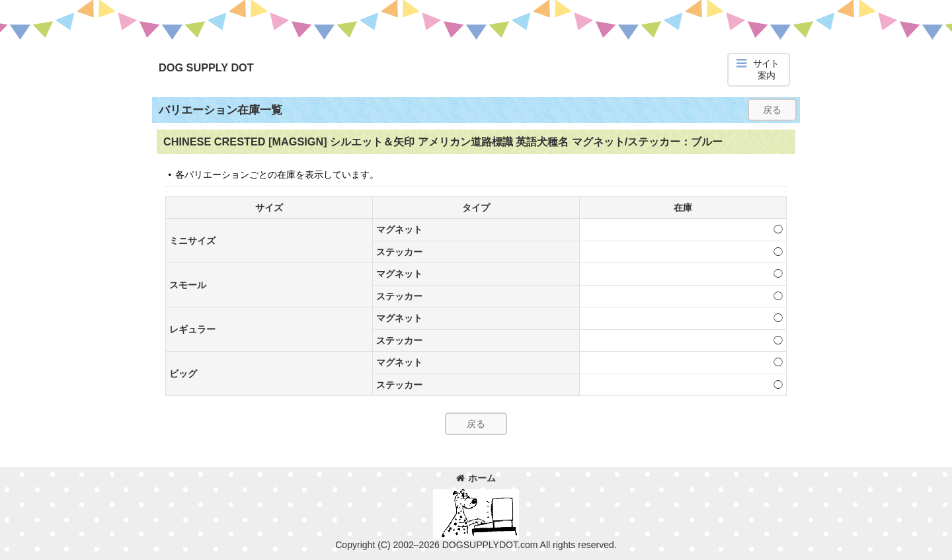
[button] (759, 70)
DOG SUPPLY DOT (206, 67)
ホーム (476, 478)
